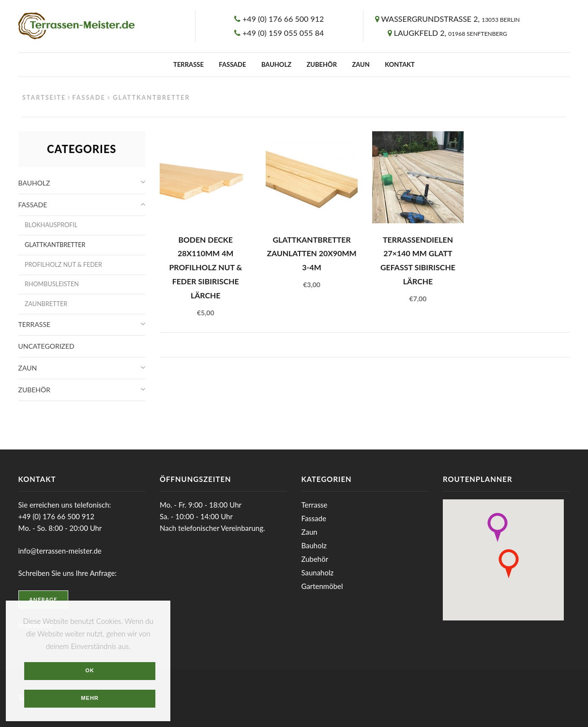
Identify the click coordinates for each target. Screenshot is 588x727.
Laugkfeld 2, (451, 33)
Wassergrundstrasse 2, (450, 19)
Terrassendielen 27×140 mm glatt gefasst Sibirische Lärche (418, 260)
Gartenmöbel (322, 586)
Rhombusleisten (52, 284)
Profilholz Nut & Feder (63, 265)
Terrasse (188, 64)
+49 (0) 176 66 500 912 (283, 19)
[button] (498, 527)
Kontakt (400, 64)
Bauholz (276, 64)
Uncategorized (46, 346)
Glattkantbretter (55, 245)
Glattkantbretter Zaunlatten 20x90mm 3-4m (311, 253)
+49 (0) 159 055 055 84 (283, 33)
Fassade (232, 64)
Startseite (44, 98)
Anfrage (43, 599)
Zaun (361, 64)
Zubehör (322, 64)
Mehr (90, 698)
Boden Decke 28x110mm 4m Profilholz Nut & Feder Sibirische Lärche (205, 267)
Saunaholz (318, 572)
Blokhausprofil (51, 225)
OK (90, 670)
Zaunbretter (46, 304)
